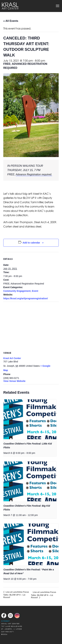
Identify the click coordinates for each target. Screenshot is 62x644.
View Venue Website (14, 381)
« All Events (11, 21)
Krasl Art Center (12, 358)
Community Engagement (17, 291)
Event (35, 291)
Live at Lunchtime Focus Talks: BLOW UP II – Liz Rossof (16, 595)
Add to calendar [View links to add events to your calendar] (31, 243)
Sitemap (6, 621)
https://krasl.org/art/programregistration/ (26, 298)
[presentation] (30, 419)
